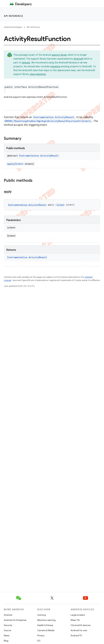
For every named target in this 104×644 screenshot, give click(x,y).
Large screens (78, 615)
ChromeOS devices (80, 625)
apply (11, 164)
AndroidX (78, 59)
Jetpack (26, 63)
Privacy (41, 635)
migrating (55, 66)
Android (8, 615)
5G (39, 641)
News (7, 635)
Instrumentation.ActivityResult (54, 117)
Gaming (42, 615)
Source (7, 630)
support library (59, 55)
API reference (14, 16)
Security (8, 625)
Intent (19, 164)
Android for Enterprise (15, 620)
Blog (6, 641)
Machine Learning (46, 620)
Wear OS (75, 620)
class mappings (38, 74)
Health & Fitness (45, 625)
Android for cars (79, 630)
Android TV (76, 635)
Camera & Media (46, 630)
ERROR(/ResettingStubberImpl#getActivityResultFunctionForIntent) (48, 121)
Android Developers (13, 27)
